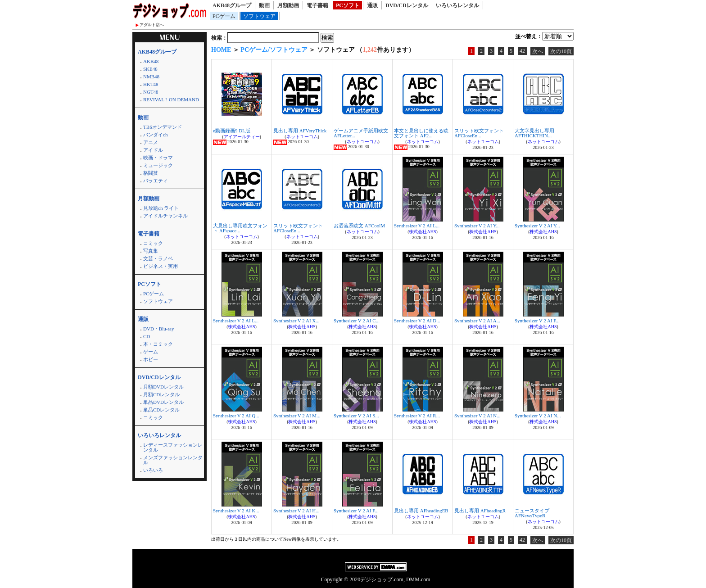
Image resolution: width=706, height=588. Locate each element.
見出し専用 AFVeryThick (300, 131)
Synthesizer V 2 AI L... (417, 226)
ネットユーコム (302, 137)
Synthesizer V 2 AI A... (477, 321)
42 (522, 51)
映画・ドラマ (158, 158)
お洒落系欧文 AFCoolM (359, 226)
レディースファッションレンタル (173, 447)
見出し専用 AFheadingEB (421, 511)
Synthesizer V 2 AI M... (297, 416)
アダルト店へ (152, 25)
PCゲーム (224, 16)
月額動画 (288, 5)
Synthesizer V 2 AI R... (417, 416)
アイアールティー (242, 137)
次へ (538, 51)
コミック (153, 243)
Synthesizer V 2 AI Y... (477, 226)
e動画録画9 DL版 (232, 131)
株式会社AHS (422, 232)
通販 (372, 5)
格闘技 (151, 173)
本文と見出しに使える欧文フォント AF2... (421, 133)
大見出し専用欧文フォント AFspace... (240, 228)
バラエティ (156, 181)
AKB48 (151, 61)
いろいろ (153, 470)
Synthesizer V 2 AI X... (296, 321)
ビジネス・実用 (161, 266)
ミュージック (158, 165)
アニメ (151, 142)
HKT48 (151, 84)
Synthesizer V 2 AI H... (296, 511)
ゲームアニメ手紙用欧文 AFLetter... (361, 133)
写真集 (151, 251)
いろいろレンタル (457, 5)
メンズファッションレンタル (173, 460)
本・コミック (158, 344)
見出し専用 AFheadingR (480, 511)
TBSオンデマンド (163, 127)
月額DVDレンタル (163, 387)
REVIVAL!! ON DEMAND (171, 100)
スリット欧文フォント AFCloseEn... (479, 133)
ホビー (151, 359)
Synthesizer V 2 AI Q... (236, 416)
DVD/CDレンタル (407, 5)
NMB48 (151, 77)
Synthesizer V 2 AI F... (537, 321)
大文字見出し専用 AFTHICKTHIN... (534, 133)
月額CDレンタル (161, 394)
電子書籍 (317, 5)
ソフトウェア (259, 16)
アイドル (153, 150)
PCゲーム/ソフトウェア (274, 50)
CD (147, 336)
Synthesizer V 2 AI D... (417, 321)
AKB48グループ (232, 5)
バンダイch (155, 135)
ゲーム (151, 352)
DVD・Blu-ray (158, 329)
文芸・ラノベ (158, 258)
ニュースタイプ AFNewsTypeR (532, 513)
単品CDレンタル (161, 410)
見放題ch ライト (161, 208)
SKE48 (150, 69)
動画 (264, 5)
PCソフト (348, 5)
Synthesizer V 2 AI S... (356, 416)
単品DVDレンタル (163, 402)
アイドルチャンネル (165, 216)
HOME (221, 50)
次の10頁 (561, 51)
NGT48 (151, 92)
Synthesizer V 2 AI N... (477, 416)
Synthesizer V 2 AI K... (236, 511)
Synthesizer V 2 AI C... (357, 321)
